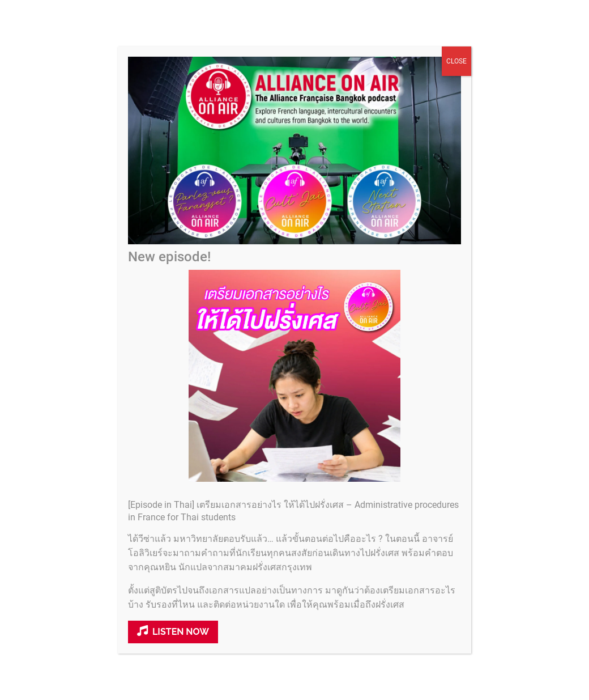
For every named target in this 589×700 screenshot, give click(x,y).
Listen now (173, 641)
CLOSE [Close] (456, 71)
